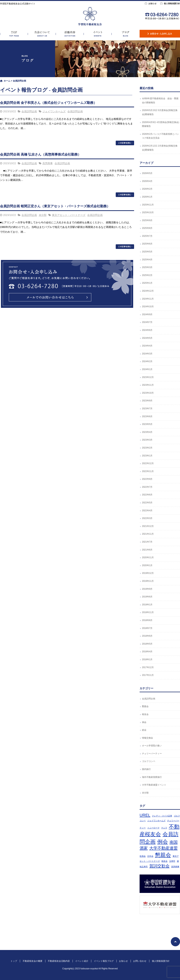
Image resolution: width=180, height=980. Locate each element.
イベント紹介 (98, 34)
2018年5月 (147, 644)
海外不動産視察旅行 (152, 777)
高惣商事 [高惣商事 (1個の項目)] (175, 867)
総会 (144, 730)
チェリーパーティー (152, 754)
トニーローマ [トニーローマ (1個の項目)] (153, 828)
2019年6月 (147, 597)
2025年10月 (148, 212)
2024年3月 (147, 354)
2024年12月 (148, 291)
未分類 (43, 215)
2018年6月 (147, 636)
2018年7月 (147, 628)
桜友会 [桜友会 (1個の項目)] (164, 861)
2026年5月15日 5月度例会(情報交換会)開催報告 (160, 112)
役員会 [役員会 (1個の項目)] (143, 856)
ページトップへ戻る (175, 942)
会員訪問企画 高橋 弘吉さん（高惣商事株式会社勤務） (40, 154)
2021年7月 (147, 542)
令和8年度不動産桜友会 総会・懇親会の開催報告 (160, 101)
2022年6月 (147, 495)
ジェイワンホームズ (54, 111)
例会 (144, 722)
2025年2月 (147, 275)
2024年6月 (147, 330)
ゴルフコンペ (149, 761)
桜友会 (145, 714)
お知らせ (152, 3)
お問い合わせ (160, 34)
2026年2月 (147, 189)
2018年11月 (148, 612)
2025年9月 (147, 220)
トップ (14, 34)
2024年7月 (147, 322)
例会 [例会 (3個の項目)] (163, 842)
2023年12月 (148, 377)
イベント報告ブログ (126, 34)
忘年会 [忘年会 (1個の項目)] (150, 856)
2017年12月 (148, 667)
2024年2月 (147, 361)
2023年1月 (147, 456)
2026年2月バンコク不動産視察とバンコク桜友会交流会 (160, 136)
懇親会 (145, 706)
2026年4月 (147, 181)
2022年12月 (148, 463)
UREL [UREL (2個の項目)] (145, 815)
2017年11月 (148, 675)
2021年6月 (147, 550)
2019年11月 (148, 581)
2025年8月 (147, 228)
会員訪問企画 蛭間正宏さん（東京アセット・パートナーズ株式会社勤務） (55, 206)
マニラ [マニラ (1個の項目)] (164, 828)
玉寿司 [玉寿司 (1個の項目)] (172, 861)
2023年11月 (148, 385)
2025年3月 (147, 267)
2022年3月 (147, 518)
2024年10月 (148, 307)
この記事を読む (125, 143)
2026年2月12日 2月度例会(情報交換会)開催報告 (160, 148)
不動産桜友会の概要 (42, 34)
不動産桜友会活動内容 (70, 34)
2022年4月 (147, 511)
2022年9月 (147, 479)
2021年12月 (148, 526)
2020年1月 (147, 565)
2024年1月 (147, 369)
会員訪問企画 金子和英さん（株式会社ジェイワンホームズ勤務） (48, 103)
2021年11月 (148, 534)
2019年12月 (148, 573)
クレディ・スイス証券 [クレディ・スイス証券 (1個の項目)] (162, 816)
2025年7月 (147, 236)
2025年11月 (148, 205)
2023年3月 (147, 440)
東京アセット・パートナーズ (69, 215)
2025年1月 (147, 283)
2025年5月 (147, 252)
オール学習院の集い (152, 746)
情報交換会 (147, 738)
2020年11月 (148, 557)
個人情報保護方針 (172, 3)
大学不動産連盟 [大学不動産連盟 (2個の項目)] (163, 848)
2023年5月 (147, 424)
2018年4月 (147, 652)
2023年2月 (147, 448)
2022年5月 (147, 503)
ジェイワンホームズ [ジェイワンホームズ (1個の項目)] (156, 821)
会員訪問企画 (29, 111)
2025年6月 (147, 244)
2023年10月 (148, 393)
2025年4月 (147, 260)
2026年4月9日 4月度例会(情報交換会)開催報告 (161, 124)
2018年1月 (147, 659)
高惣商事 (48, 163)
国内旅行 (146, 769)
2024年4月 (147, 346)
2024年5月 (147, 338)
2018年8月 (147, 620)
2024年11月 (148, 299)
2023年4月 (147, 432)
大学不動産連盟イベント (154, 785)
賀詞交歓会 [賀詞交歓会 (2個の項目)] (159, 866)
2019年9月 (147, 589)
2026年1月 (147, 197)
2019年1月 (147, 605)
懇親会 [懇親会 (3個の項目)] (163, 855)
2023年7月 (147, 409)
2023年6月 (147, 416)
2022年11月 (148, 471)
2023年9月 (147, 401)
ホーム (7, 81)
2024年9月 (147, 314)
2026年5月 (147, 173)
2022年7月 (147, 487)
